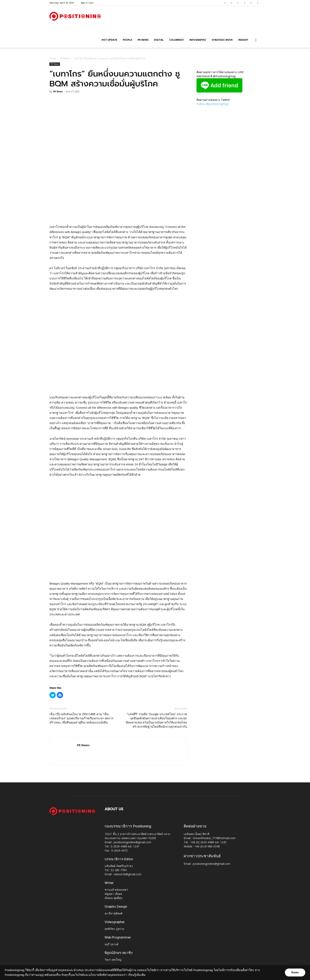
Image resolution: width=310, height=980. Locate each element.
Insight (243, 40)
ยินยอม (295, 972)
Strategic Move (222, 40)
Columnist (177, 40)
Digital (159, 40)
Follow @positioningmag (212, 104)
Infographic (198, 40)
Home (53, 58)
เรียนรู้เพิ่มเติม (137, 975)
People (127, 40)
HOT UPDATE (109, 40)
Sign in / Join (87, 3)
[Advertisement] (118, 214)
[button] (256, 40)
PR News (143, 40)
